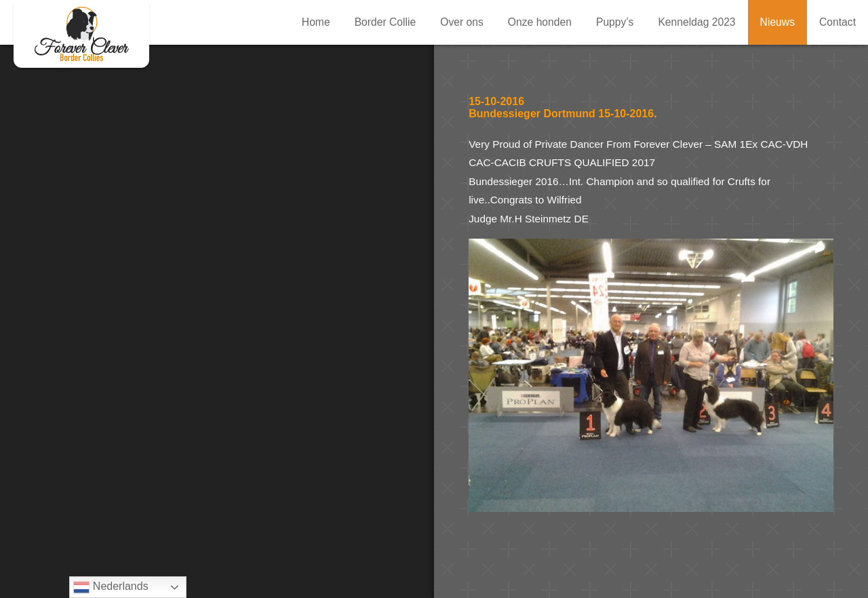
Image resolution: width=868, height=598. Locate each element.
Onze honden (540, 22)
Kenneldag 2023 (696, 22)
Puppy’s (615, 22)
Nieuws (777, 22)
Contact (837, 22)
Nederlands (111, 587)
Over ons (462, 22)
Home (316, 22)
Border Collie (386, 22)
